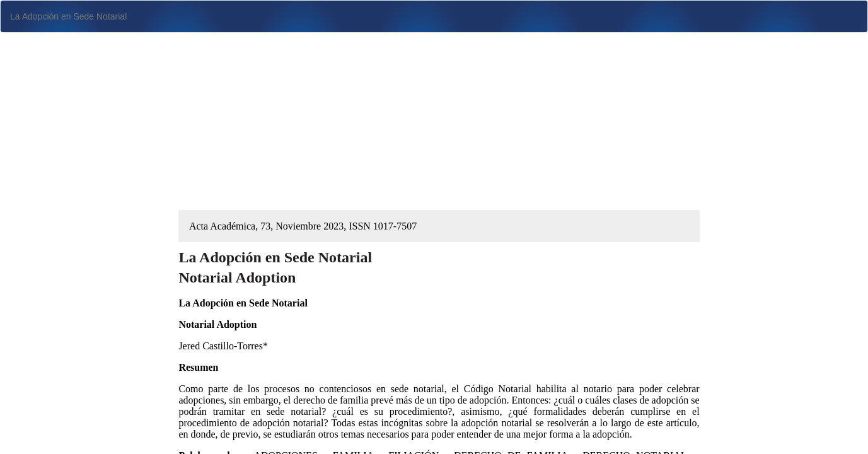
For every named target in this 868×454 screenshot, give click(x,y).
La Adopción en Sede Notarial (68, 16)
